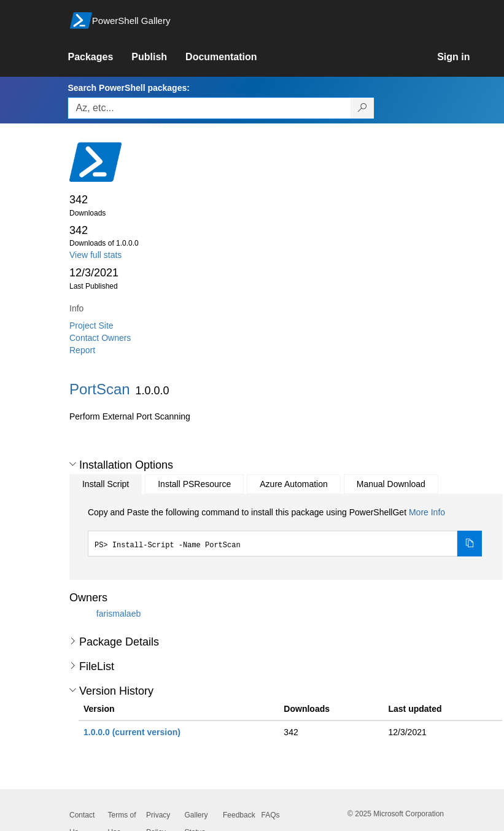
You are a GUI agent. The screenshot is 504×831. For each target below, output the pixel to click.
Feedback (239, 815)
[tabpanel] (285, 531)
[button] (73, 464)
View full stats (95, 255)
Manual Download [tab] (391, 484)
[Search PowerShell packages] (362, 108)
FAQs (271, 815)
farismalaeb (118, 614)
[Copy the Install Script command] (470, 544)
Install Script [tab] (106, 484)
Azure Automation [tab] (294, 484)
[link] (99, 57)
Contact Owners (100, 338)
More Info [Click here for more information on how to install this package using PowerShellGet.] (427, 512)
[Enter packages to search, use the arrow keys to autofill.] (209, 108)
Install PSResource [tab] (194, 484)
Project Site (91, 326)
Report (82, 350)
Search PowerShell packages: (128, 88)
